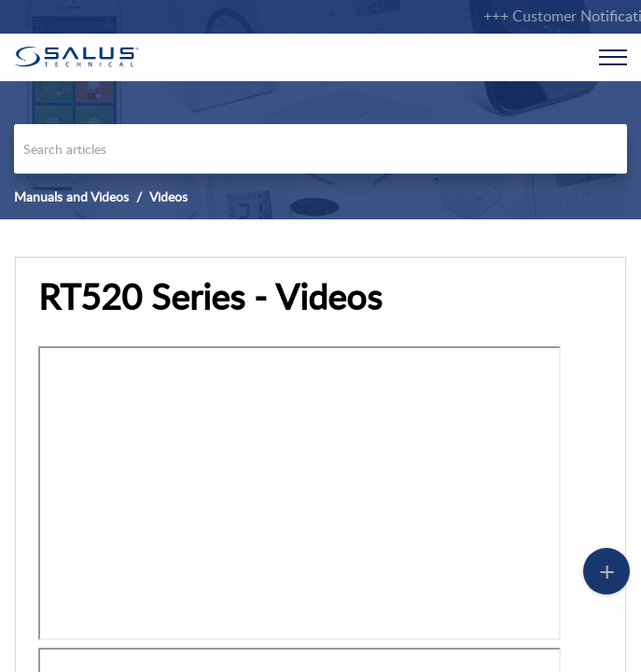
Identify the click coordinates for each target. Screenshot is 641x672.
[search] (320, 149)
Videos (168, 196)
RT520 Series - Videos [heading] (210, 297)
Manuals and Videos (71, 196)
